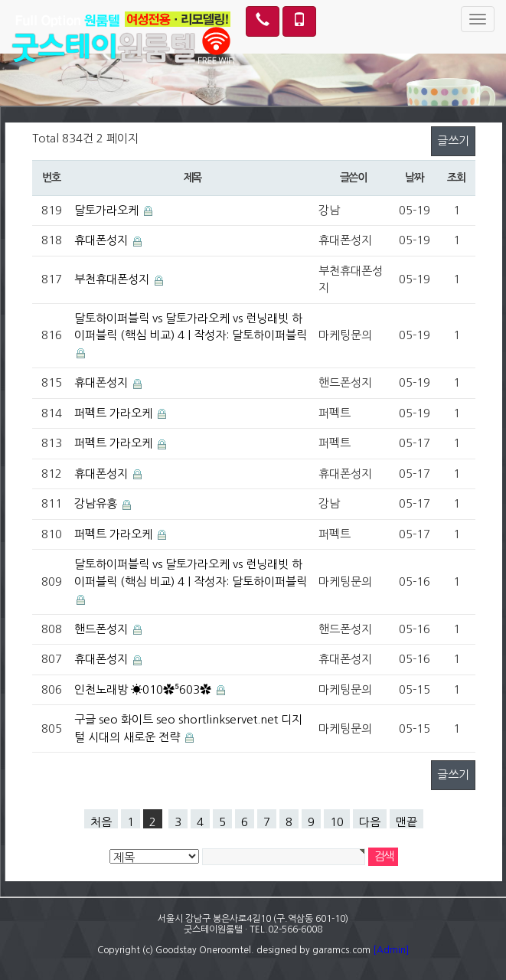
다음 (370, 822)
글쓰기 (453, 140)
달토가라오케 (106, 210)
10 (337, 822)
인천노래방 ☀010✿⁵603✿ (143, 689)
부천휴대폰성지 (112, 279)
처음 (101, 822)
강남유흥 (96, 503)
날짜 (414, 178)
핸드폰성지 (101, 629)
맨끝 (406, 822)
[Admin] (391, 950)
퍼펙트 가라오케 (113, 413)
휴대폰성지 (101, 240)
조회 (456, 178)
